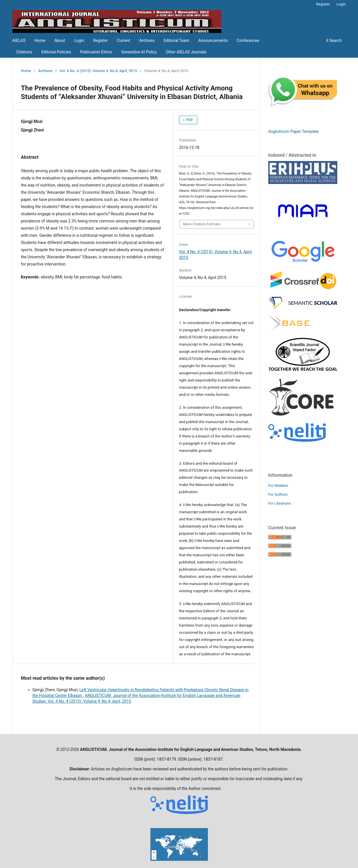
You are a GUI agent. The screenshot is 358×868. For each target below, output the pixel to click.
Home (40, 40)
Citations (24, 52)
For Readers (278, 486)
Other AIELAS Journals (186, 52)
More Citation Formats (202, 224)
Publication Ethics (96, 52)
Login (79, 40)
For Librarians (280, 503)
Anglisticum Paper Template (293, 131)
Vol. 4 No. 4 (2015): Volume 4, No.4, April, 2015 (98, 71)
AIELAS (19, 40)
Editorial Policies (56, 52)
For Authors (278, 494)
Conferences (248, 40)
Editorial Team (176, 40)
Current (124, 40)
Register (100, 40)
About (60, 40)
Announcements (213, 40)
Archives (147, 40)
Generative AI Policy (139, 52)
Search (334, 40)
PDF (189, 120)
